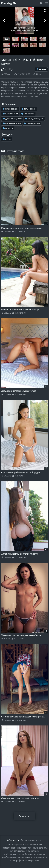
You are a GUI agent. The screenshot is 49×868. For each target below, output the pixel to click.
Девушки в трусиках (12, 119)
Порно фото (24, 816)
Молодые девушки (34, 119)
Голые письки (29, 109)
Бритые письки (10, 114)
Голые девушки (10, 109)
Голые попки (28, 114)
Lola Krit (7, 139)
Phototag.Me (9, 3)
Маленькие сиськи (12, 123)
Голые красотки (32, 123)
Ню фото (8, 128)
